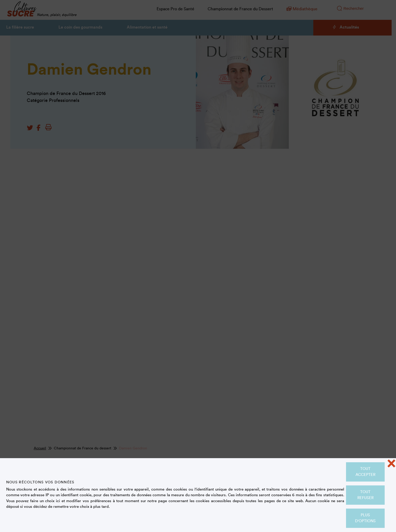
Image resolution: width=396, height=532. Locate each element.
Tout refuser (365, 495)
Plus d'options (365, 518)
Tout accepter (365, 472)
